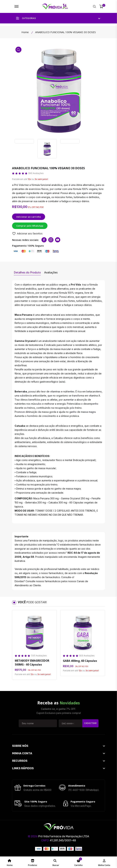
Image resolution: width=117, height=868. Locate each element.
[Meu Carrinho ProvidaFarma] (78, 862)
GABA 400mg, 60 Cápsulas (79, 661)
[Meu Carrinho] (101, 7)
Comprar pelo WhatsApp (30, 226)
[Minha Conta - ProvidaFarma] (104, 862)
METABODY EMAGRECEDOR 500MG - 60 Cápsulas (32, 663)
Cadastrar (90, 724)
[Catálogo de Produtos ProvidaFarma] (33, 862)
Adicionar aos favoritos (27, 234)
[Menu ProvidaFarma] (16, 7)
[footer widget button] (58, 746)
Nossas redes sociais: (26, 240)
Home (25, 32)
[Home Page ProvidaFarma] (10, 862)
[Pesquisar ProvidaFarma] (94, 7)
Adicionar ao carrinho (29, 217)
